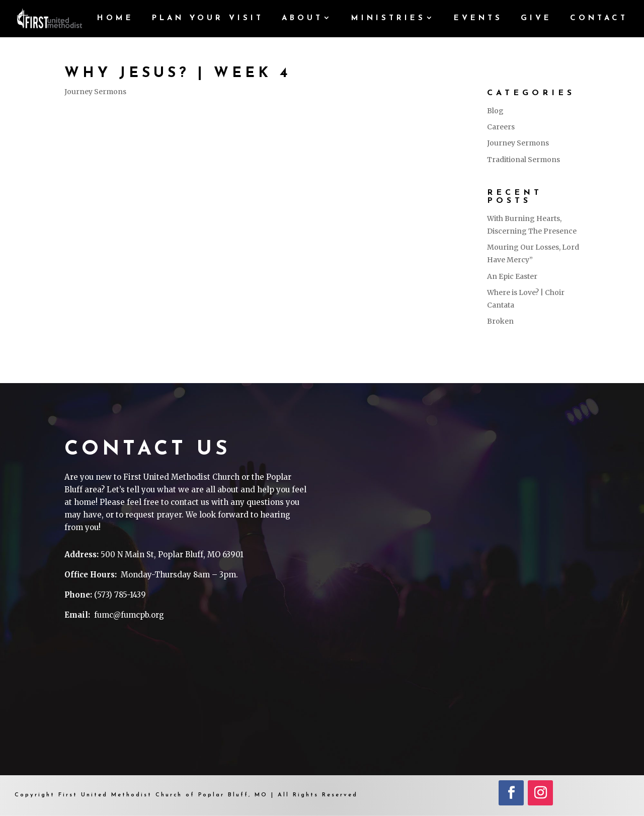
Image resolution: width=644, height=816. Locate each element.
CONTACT (599, 19)
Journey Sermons (95, 92)
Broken (500, 321)
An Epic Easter (512, 276)
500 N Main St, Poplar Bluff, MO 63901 (172, 554)
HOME (115, 19)
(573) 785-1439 (120, 595)
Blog (495, 111)
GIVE (536, 19)
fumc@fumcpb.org (129, 615)
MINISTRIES (388, 19)
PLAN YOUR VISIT (208, 19)
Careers (501, 127)
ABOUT (302, 19)
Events (478, 19)
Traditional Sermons (524, 160)
